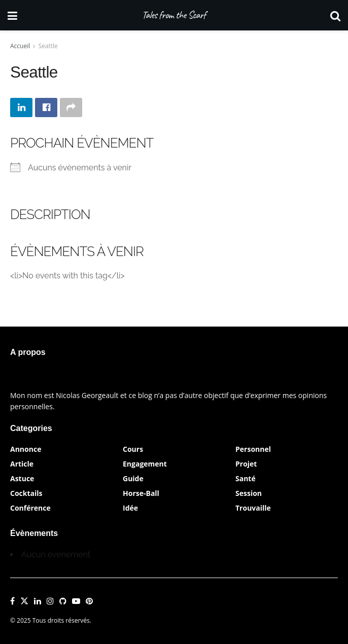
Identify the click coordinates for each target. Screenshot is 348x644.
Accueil (20, 46)
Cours (133, 449)
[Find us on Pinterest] (89, 601)
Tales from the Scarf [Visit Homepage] (174, 15)
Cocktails (26, 493)
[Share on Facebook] (46, 108)
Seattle (48, 46)
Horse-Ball (141, 493)
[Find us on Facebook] (12, 601)
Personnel (253, 449)
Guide (133, 478)
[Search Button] (335, 15)
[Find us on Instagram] (50, 601)
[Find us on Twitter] (24, 601)
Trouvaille (253, 508)
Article (22, 464)
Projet (246, 464)
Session (249, 493)
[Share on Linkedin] (21, 108)
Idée (130, 508)
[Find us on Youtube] (76, 601)
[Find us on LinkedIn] (38, 601)
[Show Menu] (12, 15)
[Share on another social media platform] (71, 108)
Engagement (145, 464)
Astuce (22, 478)
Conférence (30, 508)
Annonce (26, 449)
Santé (246, 478)
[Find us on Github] (63, 601)
